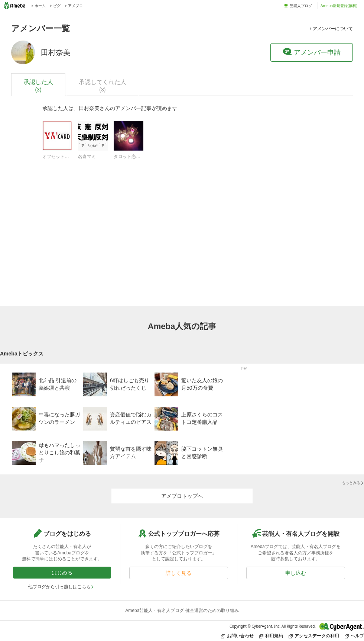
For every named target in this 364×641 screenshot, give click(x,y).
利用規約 (271, 636)
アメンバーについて (331, 29)
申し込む (296, 573)
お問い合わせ (237, 636)
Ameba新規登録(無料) (339, 6)
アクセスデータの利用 (314, 636)
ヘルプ (354, 636)
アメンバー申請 (312, 52)
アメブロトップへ (182, 496)
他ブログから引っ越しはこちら (61, 587)
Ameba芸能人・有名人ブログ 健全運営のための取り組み (182, 611)
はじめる (62, 573)
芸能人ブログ (301, 6)
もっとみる (353, 483)
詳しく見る (179, 573)
